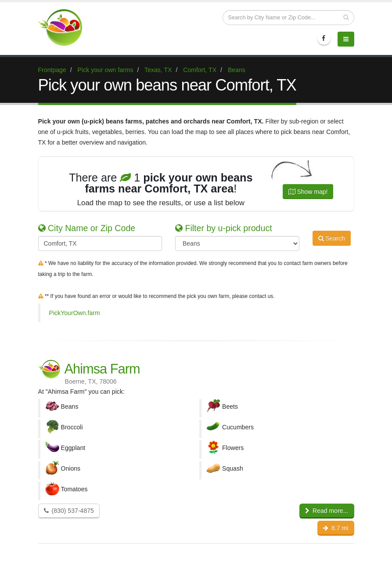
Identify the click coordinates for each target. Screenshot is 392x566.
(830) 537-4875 (69, 511)
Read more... (327, 511)
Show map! (308, 192)
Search (332, 243)
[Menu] (346, 39)
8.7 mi (336, 528)
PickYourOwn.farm (75, 313)
